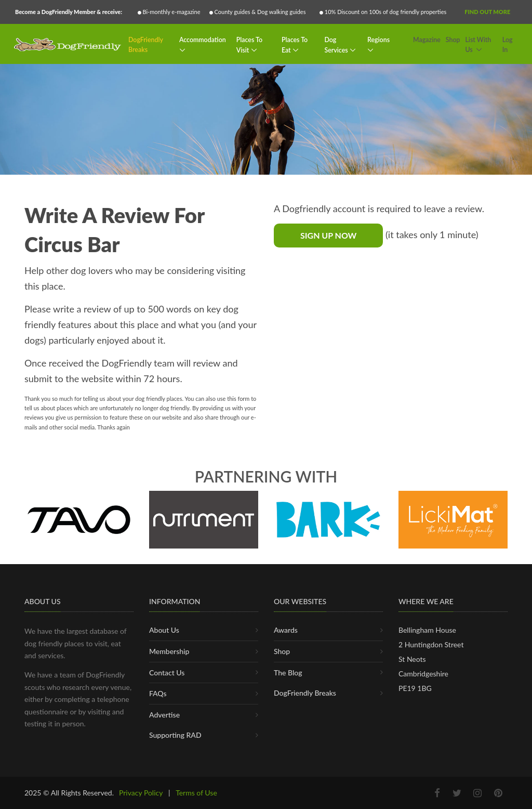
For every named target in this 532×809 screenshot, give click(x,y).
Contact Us (167, 673)
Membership (169, 651)
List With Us (478, 45)
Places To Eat (295, 45)
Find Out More (487, 12)
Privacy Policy (141, 793)
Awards (286, 630)
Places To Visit (249, 45)
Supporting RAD (175, 735)
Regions (378, 40)
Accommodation (203, 40)
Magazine (427, 40)
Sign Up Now (328, 235)
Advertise (164, 715)
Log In (508, 45)
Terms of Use (196, 793)
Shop (453, 40)
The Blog (288, 673)
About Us (164, 630)
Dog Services (337, 45)
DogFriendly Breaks (146, 45)
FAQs (158, 693)
